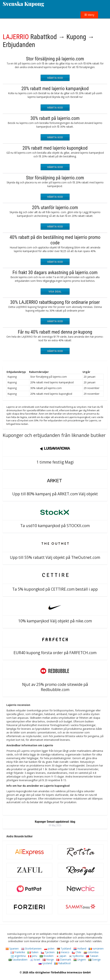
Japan (61, 956)
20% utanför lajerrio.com (55, 207)
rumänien (96, 949)
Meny (89, 15)
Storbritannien (31, 949)
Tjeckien (48, 952)
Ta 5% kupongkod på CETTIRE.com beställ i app (55, 589)
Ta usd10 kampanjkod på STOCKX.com (55, 526)
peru (33, 956)
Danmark (64, 960)
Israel (35, 960)
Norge (48, 960)
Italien (33, 952)
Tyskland (64, 949)
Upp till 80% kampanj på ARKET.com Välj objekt (55, 494)
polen (49, 949)
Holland (80, 949)
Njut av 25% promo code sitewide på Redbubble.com (55, 687)
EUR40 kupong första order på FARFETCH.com (55, 653)
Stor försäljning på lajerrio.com (55, 59)
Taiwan (92, 956)
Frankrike (18, 952)
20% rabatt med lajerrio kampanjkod (55, 88)
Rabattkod (63, 963)
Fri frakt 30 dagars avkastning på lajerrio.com (55, 272)
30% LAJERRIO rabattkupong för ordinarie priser (55, 302)
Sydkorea (76, 956)
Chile (77, 952)
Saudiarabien (18, 960)
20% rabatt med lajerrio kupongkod (55, 148)
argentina (18, 956)
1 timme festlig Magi (55, 462)
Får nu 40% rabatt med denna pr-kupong (55, 332)
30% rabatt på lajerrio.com (55, 118)
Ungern (80, 960)
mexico (63, 952)
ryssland (45, 963)
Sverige (95, 960)
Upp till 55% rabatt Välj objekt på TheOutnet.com (55, 557)
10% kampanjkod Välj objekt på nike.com (55, 621)
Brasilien (47, 956)
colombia (91, 952)
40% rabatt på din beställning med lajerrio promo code (55, 240)
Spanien (12, 949)
